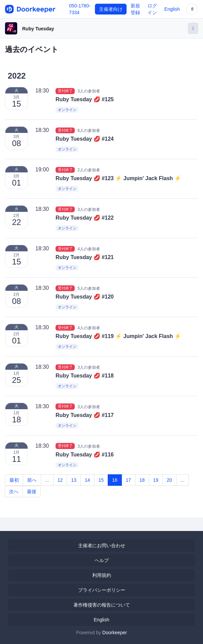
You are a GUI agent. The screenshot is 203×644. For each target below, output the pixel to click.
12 (60, 480)
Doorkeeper (115, 633)
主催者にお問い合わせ (102, 545)
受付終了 (65, 91)
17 (129, 480)
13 (74, 480)
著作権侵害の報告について (102, 605)
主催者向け (111, 9)
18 (142, 480)
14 (88, 480)
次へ (14, 492)
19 (156, 480)
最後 (32, 492)
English (172, 9)
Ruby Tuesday (38, 29)
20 (169, 480)
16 (115, 480)
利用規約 (102, 575)
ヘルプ (102, 560)
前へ (32, 480)
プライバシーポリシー (102, 590)
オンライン (67, 110)
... (47, 480)
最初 (14, 480)
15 (101, 480)
